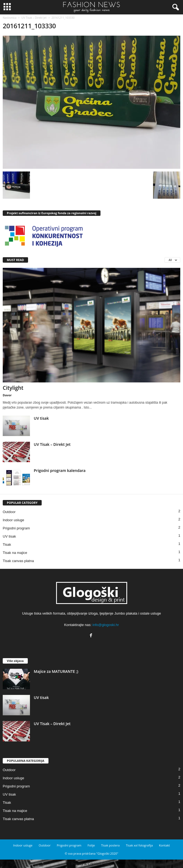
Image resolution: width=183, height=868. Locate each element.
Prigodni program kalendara (60, 470)
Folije (91, 845)
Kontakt (164, 845)
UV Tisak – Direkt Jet (34, 18)
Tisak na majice (15, 553)
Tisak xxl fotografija (139, 845)
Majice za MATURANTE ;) (56, 671)
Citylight (13, 388)
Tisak (7, 545)
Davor (7, 395)
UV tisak (41, 418)
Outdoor (9, 512)
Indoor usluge (13, 520)
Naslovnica (10, 18)
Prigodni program (16, 528)
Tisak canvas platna (18, 561)
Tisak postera (110, 845)
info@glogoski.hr (106, 625)
